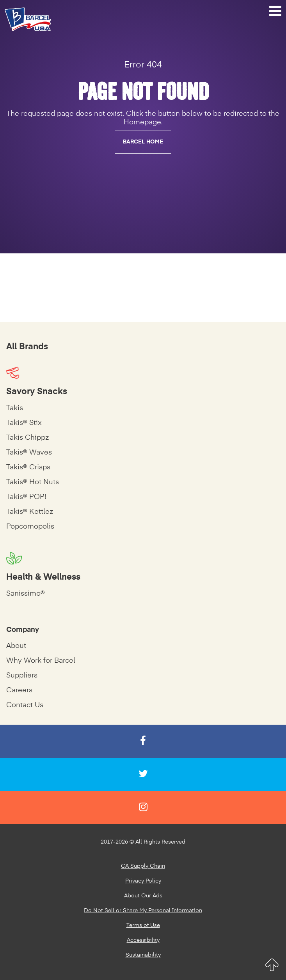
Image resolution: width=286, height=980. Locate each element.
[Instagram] (143, 808)
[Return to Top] (272, 965)
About (16, 646)
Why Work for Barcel (41, 661)
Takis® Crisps (28, 467)
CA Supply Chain (143, 866)
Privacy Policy (143, 881)
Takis (15, 408)
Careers (19, 690)
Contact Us (25, 705)
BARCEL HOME (143, 142)
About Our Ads (143, 896)
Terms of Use (143, 925)
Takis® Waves (29, 453)
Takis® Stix (24, 423)
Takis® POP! (26, 497)
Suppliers (22, 676)
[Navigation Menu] (275, 11)
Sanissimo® (26, 594)
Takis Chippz (28, 438)
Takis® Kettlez (30, 512)
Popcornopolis (30, 527)
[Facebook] (143, 741)
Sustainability (143, 955)
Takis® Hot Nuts (33, 482)
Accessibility (143, 940)
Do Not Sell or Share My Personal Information (143, 911)
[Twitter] (143, 774)
